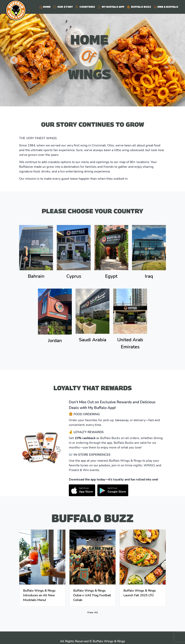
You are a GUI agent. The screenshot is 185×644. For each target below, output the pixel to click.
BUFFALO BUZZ (139, 7)
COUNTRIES (85, 7)
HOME (45, 7)
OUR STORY (63, 7)
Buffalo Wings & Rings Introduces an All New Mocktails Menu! (39, 595)
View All (93, 612)
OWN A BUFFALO (166, 7)
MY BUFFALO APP (111, 7)
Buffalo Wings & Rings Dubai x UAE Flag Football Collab (92, 595)
